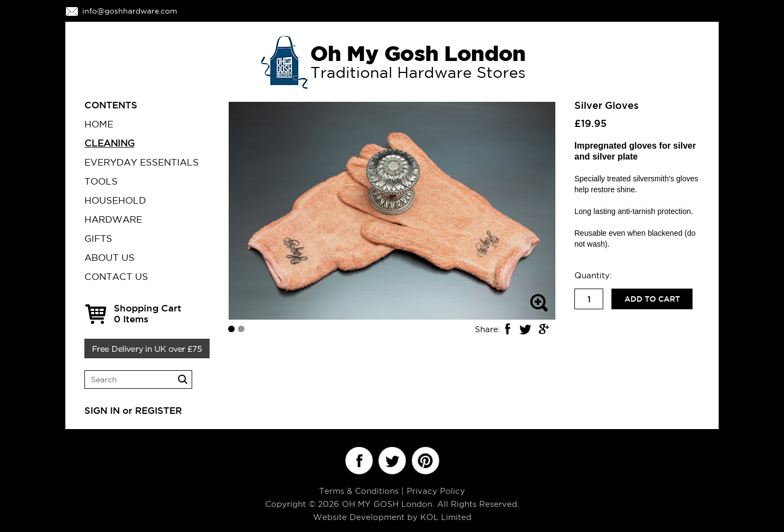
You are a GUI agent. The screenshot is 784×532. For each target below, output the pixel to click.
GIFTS (98, 239)
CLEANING (109, 143)
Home (99, 124)
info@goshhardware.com (130, 11)
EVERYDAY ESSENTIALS (142, 162)
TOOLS (101, 181)
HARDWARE (113, 219)
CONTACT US (116, 277)
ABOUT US (109, 258)
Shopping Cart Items (148, 313)
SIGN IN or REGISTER (133, 410)
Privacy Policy (436, 491)
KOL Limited (446, 517)
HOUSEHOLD (115, 200)
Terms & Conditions (359, 491)
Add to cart (652, 299)
